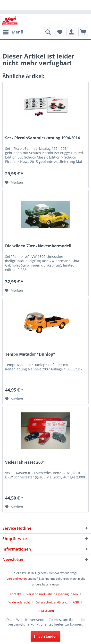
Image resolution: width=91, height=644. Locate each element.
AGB (76, 602)
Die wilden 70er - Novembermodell (38, 246)
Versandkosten (17, 579)
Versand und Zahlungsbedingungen (52, 594)
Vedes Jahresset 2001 (25, 462)
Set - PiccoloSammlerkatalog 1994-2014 (42, 138)
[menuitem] (13, 32)
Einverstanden (45, 636)
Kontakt (15, 594)
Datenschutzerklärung (51, 602)
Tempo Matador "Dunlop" (30, 354)
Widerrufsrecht (19, 602)
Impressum (46, 611)
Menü (13, 31)
